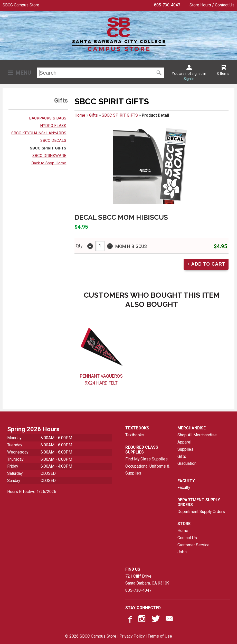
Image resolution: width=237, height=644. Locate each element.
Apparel (184, 442)
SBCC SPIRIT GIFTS (48, 148)
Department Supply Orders (201, 512)
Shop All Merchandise (197, 435)
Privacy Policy (132, 636)
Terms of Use (160, 636)
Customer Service (193, 545)
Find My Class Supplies (146, 459)
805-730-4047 (167, 5)
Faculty (184, 487)
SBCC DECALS (53, 140)
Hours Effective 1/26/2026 (32, 492)
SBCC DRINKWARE (49, 156)
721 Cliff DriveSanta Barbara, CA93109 (147, 580)
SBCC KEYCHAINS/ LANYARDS (39, 133)
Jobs (182, 552)
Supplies (185, 449)
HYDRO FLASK (53, 126)
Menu (23, 73)
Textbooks (135, 435)
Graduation (187, 463)
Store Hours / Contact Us (212, 5)
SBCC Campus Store (21, 5)
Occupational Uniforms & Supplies (147, 470)
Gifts (93, 115)
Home (80, 115)
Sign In (189, 79)
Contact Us (187, 538)
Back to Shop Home (49, 163)
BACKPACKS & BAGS (48, 118)
